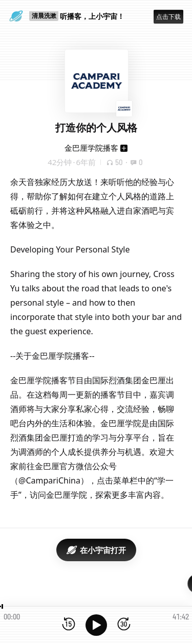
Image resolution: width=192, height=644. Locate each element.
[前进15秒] (124, 625)
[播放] (96, 625)
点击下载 (168, 17)
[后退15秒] (69, 625)
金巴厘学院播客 (91, 148)
